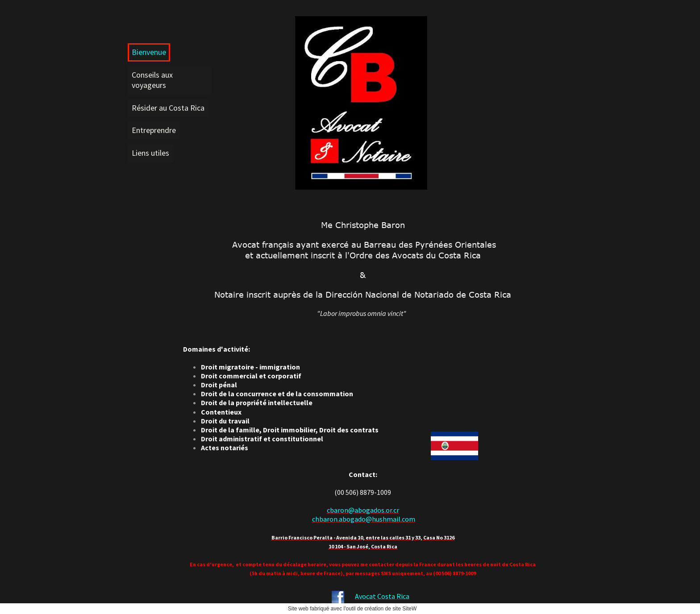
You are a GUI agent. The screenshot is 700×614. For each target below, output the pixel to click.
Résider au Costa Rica (168, 108)
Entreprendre (154, 130)
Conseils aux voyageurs (152, 80)
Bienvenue (149, 52)
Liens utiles (150, 153)
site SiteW (404, 609)
